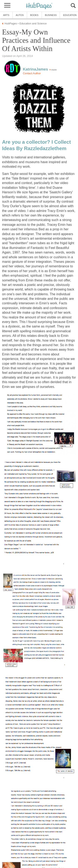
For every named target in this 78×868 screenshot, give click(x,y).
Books (34, 15)
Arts (6, 15)
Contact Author (32, 73)
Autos (20, 15)
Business (51, 15)
